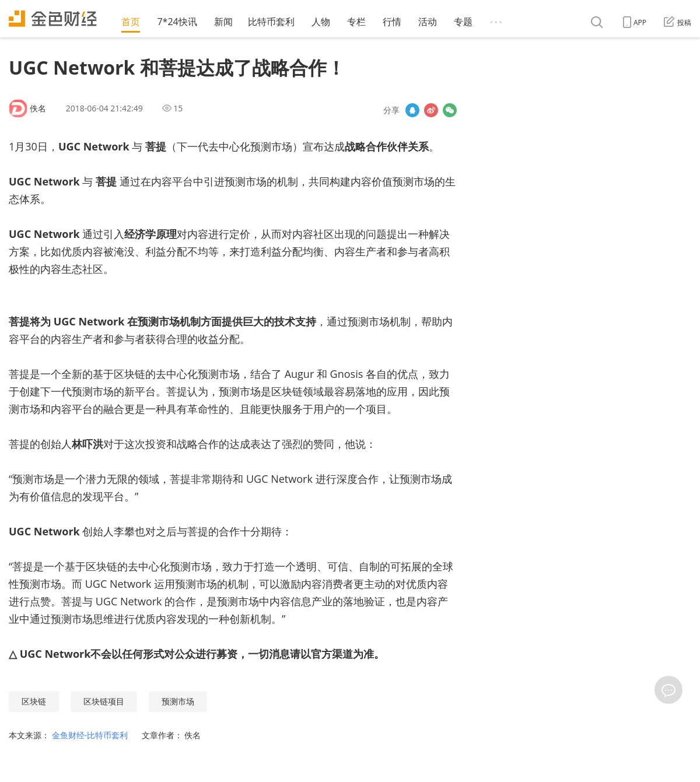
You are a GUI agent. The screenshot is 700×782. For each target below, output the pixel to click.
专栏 (356, 22)
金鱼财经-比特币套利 (91, 735)
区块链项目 (104, 701)
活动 (428, 22)
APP (635, 22)
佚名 (38, 108)
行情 (392, 22)
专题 (463, 22)
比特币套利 (271, 22)
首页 (131, 22)
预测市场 (178, 701)
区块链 (34, 701)
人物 (321, 22)
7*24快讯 (177, 22)
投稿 (678, 22)
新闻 (223, 22)
